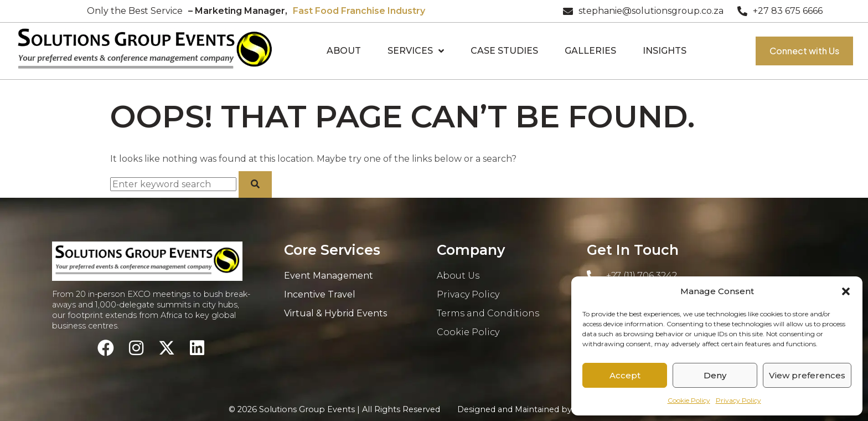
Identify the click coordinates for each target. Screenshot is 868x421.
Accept (625, 375)
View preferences (807, 375)
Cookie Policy (689, 400)
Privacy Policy (738, 400)
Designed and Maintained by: (548, 409)
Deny (715, 375)
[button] (846, 291)
